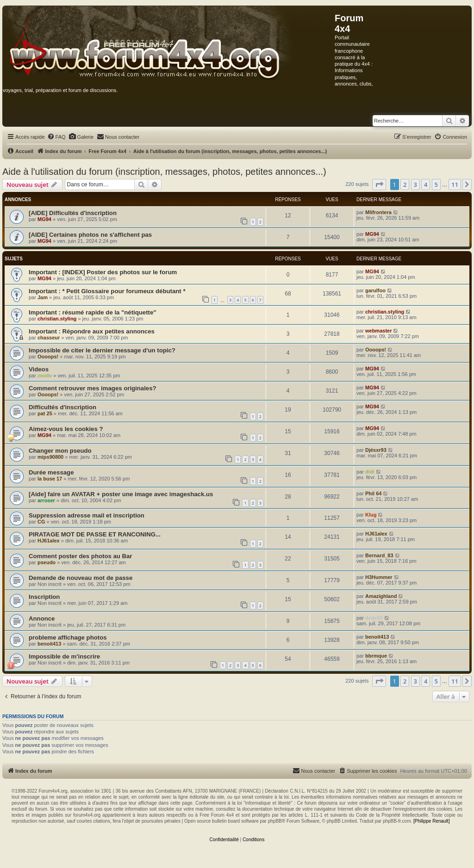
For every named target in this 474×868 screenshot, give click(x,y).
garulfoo (375, 290)
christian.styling (57, 319)
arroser (46, 500)
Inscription (44, 597)
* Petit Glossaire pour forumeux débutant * (124, 291)
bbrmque (376, 656)
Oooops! (48, 357)
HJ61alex (49, 541)
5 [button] (436, 185)
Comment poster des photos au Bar (81, 556)
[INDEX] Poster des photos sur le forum (120, 272)
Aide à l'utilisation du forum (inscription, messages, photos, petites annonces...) (164, 172)
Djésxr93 (376, 450)
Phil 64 (373, 493)
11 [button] (455, 185)
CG (41, 522)
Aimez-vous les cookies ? (66, 429)
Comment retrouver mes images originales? (93, 388)
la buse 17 (50, 479)
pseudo (47, 562)
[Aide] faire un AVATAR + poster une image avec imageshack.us (121, 494)
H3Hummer (379, 577)
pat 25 (45, 413)
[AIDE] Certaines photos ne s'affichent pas (90, 235)
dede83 (374, 618)
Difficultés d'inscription (62, 407)
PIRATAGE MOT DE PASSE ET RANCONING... (95, 534)
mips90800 (50, 457)
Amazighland (381, 596)
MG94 (44, 219)
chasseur (49, 338)
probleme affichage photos (68, 637)
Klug (371, 515)
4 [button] (426, 185)
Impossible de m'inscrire (64, 656)
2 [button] (405, 185)
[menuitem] (56, 137)
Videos (39, 369)
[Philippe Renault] (431, 821)
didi (370, 472)
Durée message (51, 472)
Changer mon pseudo (60, 451)
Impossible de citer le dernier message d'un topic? (102, 350)
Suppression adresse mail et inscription (87, 515)
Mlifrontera (378, 212)
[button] (379, 185)
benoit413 (49, 644)
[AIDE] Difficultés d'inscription (73, 213)
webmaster (378, 331)
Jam (43, 297)
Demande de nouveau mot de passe (81, 578)
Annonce (42, 619)
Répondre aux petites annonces (109, 331)
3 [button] (415, 185)
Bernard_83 (379, 555)
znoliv (45, 376)
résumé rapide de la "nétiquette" (109, 312)
